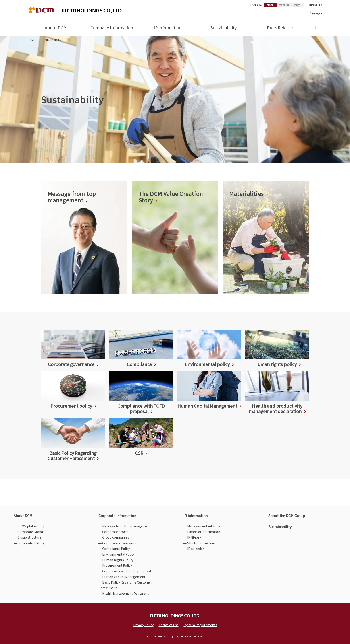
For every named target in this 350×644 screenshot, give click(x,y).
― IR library (192, 537)
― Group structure (27, 537)
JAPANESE (315, 5)
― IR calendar (194, 549)
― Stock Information (199, 543)
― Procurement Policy (115, 565)
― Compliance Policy (114, 549)
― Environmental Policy (117, 554)
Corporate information (117, 516)
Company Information (112, 28)
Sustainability (224, 28)
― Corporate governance (117, 543)
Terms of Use (169, 625)
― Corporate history (29, 543)
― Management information (205, 526)
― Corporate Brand (28, 532)
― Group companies (114, 537)
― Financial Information (202, 532)
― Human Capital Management (122, 577)
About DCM (56, 28)
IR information (168, 28)
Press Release (280, 28)
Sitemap (316, 14)
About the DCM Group (287, 516)
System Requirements (200, 625)
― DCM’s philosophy (29, 526)
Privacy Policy (143, 625)
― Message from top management (125, 526)
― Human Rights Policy (116, 560)
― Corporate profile (113, 532)
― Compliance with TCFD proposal (125, 571)
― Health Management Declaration (125, 593)
